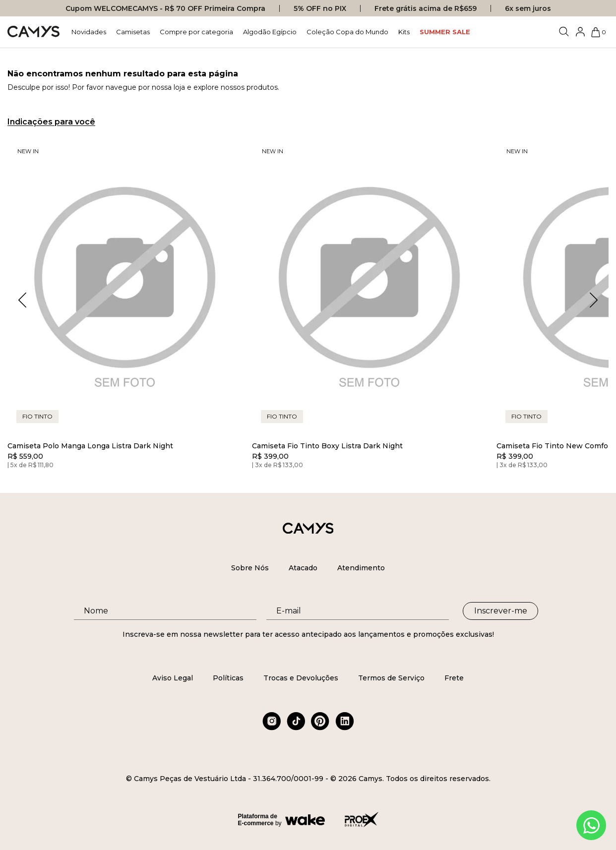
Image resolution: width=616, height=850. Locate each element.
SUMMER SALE (445, 32)
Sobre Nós (250, 568)
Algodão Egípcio (270, 32)
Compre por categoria (196, 32)
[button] (594, 300)
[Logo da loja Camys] (33, 32)
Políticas (228, 678)
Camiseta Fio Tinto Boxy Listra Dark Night (327, 446)
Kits (404, 32)
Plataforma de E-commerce (258, 820)
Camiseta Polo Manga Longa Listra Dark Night (90, 446)
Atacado (303, 568)
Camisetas (133, 32)
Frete (454, 678)
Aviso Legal (173, 678)
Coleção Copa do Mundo (347, 32)
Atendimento (361, 568)
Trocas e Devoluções (301, 678)
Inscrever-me (501, 611)
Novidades (89, 32)
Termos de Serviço (391, 678)
